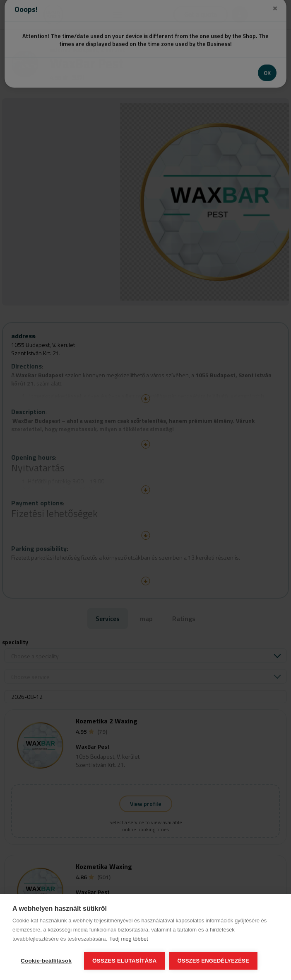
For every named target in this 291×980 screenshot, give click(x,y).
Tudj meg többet (129, 939)
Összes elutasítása (125, 961)
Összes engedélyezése (213, 961)
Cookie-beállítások (46, 961)
